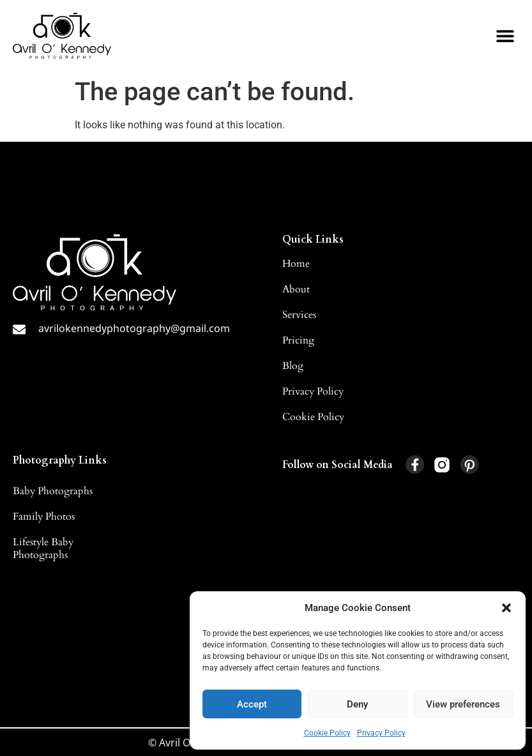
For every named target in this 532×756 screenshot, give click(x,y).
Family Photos (44, 517)
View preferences (463, 704)
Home (296, 264)
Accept (252, 704)
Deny (357, 704)
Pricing (298, 340)
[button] (506, 608)
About (296, 289)
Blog (293, 366)
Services (299, 315)
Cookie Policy (327, 733)
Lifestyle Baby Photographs (43, 548)
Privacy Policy (381, 733)
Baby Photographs (53, 491)
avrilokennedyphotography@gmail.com (134, 328)
